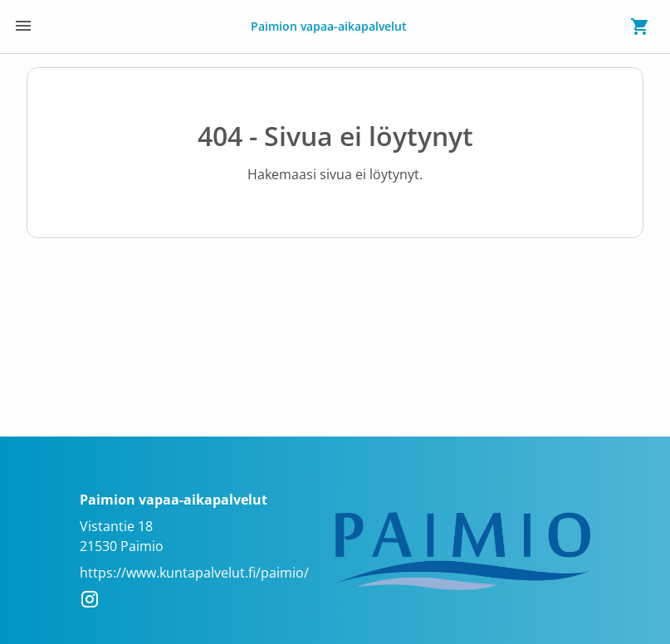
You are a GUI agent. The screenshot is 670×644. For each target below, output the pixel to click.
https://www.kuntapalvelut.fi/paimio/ (194, 573)
